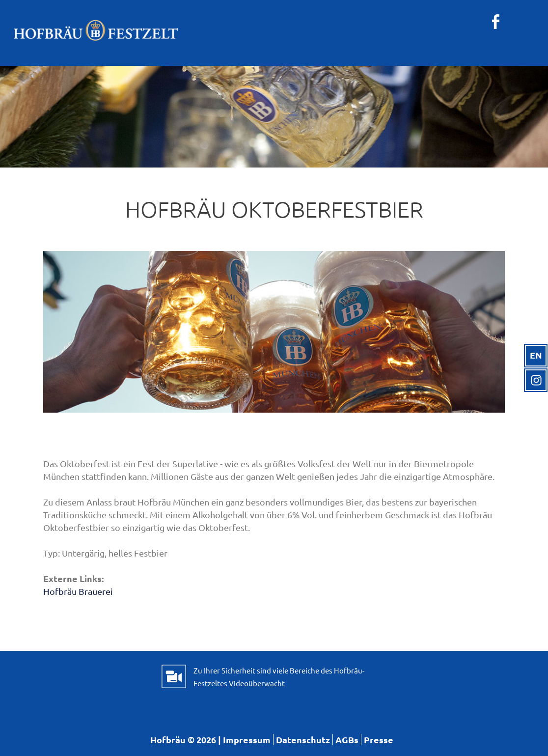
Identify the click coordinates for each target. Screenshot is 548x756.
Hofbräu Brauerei (78, 591)
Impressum (247, 740)
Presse (379, 740)
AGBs (347, 740)
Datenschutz (303, 740)
